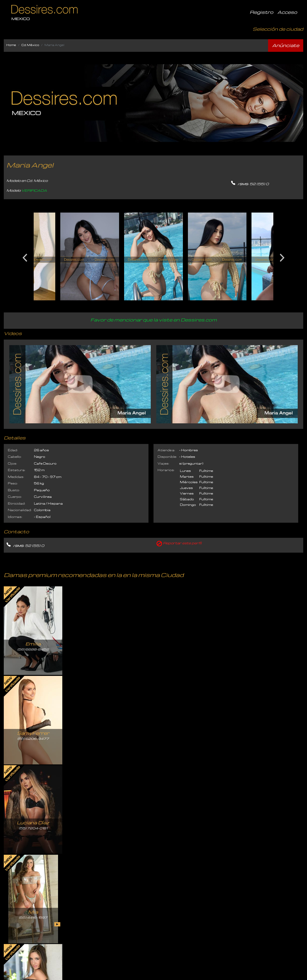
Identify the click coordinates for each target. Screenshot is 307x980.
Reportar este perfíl (182, 543)
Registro (262, 12)
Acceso (287, 12)
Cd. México (30, 45)
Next (282, 256)
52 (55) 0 (259, 184)
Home (11, 45)
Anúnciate (286, 45)
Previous (25, 256)
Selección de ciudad (278, 29)
